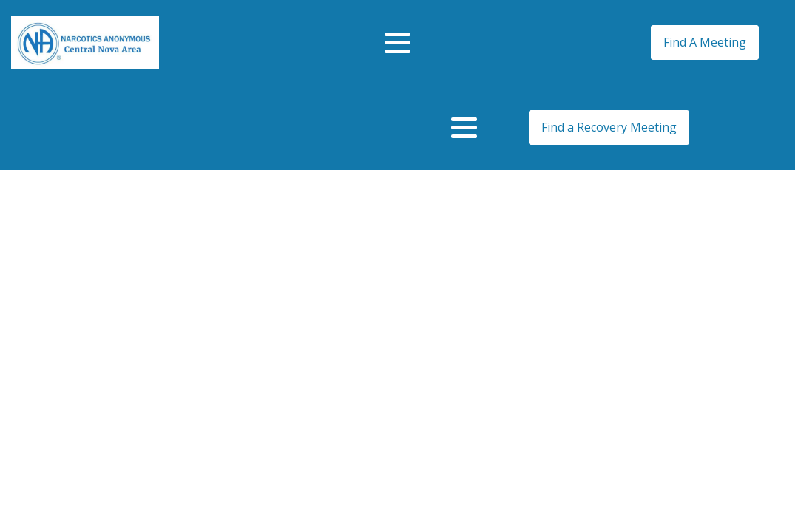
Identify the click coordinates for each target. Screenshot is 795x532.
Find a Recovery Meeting (609, 127)
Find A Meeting (705, 42)
